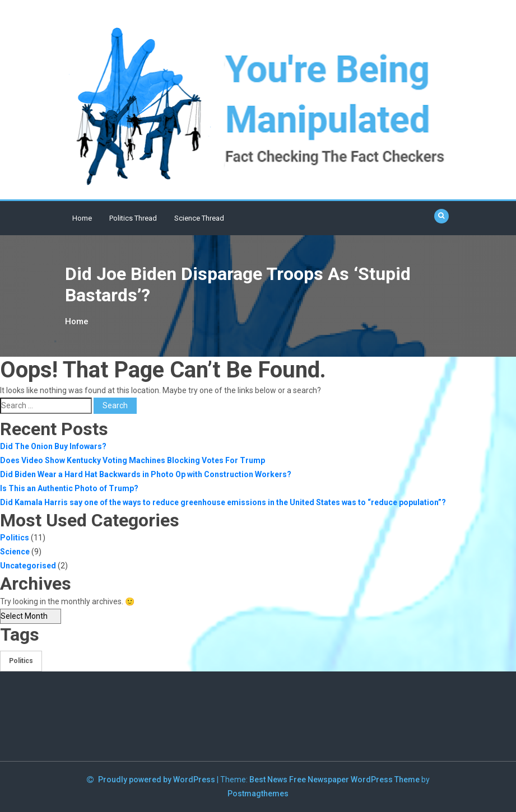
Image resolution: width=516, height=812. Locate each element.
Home (82, 218)
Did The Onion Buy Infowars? (53, 446)
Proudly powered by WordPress (157, 780)
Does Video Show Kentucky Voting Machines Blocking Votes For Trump (133, 460)
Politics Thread (133, 218)
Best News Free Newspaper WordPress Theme (334, 780)
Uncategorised (28, 566)
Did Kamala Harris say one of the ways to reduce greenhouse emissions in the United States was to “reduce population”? (223, 502)
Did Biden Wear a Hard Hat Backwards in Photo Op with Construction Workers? (146, 474)
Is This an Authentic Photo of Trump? (69, 488)
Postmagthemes (258, 794)
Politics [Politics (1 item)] (21, 661)
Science (15, 552)
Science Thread (199, 218)
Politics (15, 538)
